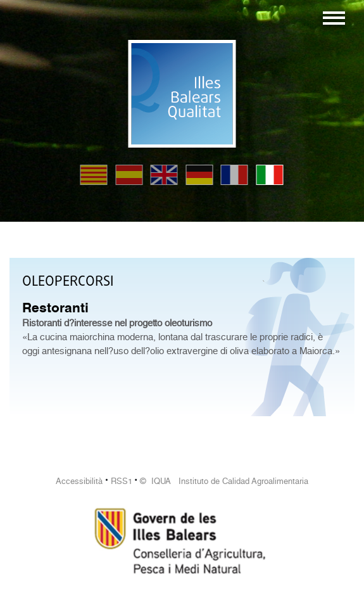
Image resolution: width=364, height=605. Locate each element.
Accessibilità (79, 481)
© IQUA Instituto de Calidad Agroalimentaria (224, 481)
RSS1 (122, 481)
